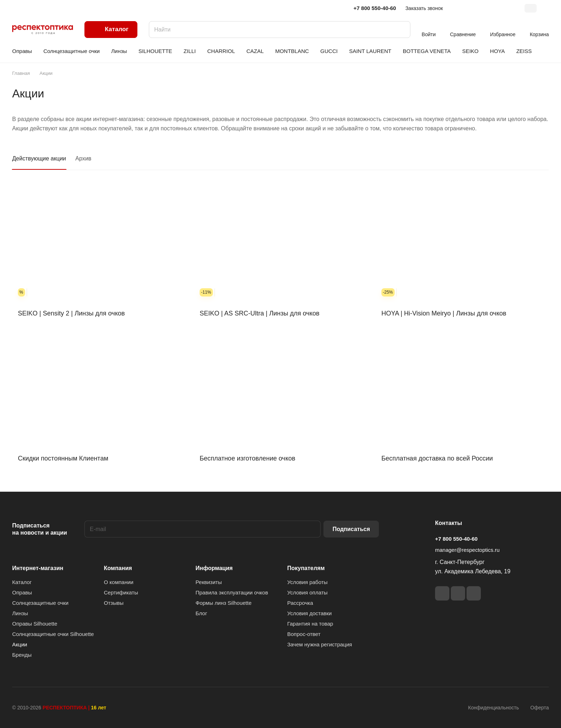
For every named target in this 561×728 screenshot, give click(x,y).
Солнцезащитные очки (40, 603)
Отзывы (114, 603)
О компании (119, 582)
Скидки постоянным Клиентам (63, 458)
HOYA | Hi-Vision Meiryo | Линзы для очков (444, 313)
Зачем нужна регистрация (320, 644)
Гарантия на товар (310, 624)
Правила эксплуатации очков (232, 592)
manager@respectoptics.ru (467, 550)
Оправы (22, 592)
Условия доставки (309, 613)
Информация (214, 568)
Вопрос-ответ (304, 634)
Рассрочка (300, 603)
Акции (20, 644)
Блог (201, 613)
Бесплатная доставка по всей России (437, 458)
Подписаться (351, 529)
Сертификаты (121, 592)
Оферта (540, 708)
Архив (84, 158)
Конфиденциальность (493, 708)
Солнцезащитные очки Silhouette (53, 634)
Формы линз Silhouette (224, 603)
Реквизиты (209, 582)
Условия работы (308, 582)
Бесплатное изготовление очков (247, 458)
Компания (118, 568)
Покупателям (306, 568)
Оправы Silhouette (35, 624)
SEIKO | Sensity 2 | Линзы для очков (71, 313)
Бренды (22, 655)
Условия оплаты (308, 592)
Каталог (22, 582)
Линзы (20, 613)
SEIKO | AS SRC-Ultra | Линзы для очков (260, 313)
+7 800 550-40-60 (375, 8)
